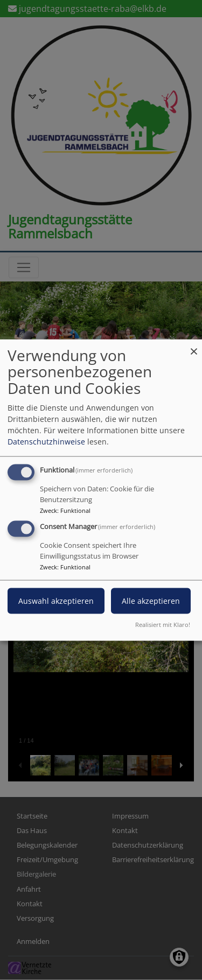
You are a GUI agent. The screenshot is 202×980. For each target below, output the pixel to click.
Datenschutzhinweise (46, 441)
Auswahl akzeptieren (56, 601)
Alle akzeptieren (151, 601)
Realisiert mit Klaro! (163, 625)
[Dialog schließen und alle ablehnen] (194, 346)
